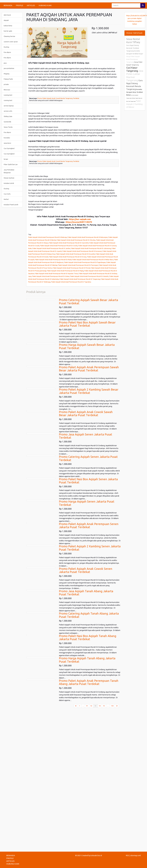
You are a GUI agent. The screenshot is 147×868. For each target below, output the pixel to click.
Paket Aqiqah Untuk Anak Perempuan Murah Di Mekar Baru (93, 260)
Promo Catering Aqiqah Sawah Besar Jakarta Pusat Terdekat (89, 302)
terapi (6, 159)
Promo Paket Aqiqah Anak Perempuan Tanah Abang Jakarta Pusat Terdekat (89, 682)
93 (96, 706)
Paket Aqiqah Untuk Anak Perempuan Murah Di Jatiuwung (91, 248)
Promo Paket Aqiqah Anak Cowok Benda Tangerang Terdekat (58, 98)
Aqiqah (6, 20)
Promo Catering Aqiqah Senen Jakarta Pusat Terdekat (88, 458)
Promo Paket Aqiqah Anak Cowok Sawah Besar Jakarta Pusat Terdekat (86, 414)
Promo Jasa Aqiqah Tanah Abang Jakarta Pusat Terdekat (86, 593)
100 (112, 706)
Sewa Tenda (8, 127)
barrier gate (8, 31)
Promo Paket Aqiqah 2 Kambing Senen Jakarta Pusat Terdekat (90, 548)
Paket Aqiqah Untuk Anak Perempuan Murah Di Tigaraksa (71, 282)
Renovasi (7, 90)
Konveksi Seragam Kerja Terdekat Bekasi (135, 92)
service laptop (9, 106)
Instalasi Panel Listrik (11, 205)
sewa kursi (7, 143)
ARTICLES (31, 5)
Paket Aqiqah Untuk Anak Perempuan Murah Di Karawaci (82, 251)
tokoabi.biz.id (96, 855)
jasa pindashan (9, 68)
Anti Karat (7, 15)
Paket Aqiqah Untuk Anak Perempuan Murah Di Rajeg (65, 271)
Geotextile (7, 122)
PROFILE (19, 5)
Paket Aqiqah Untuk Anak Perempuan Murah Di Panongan (78, 265)
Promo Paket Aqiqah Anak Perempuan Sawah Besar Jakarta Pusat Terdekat (89, 369)
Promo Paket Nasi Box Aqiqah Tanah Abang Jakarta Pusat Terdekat (88, 638)
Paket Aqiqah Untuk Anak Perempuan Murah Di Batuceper (88, 237)
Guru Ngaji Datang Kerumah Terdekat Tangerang (133, 48)
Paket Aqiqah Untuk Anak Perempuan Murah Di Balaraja (48, 237)
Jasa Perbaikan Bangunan (9, 171)
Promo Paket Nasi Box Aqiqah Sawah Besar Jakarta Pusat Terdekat (87, 324)
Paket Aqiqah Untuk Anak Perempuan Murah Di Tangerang (80, 279)
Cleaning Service (9, 36)
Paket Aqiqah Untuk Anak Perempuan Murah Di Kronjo (68, 257)
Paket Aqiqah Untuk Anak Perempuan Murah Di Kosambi (75, 254)
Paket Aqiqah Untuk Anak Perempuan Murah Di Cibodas (76, 240)
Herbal (6, 199)
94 (100, 706)
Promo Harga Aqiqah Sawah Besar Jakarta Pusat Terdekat (87, 346)
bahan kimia (8, 26)
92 (91, 706)
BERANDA (8, 5)
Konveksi (7, 138)
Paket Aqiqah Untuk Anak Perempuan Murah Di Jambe (51, 248)
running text (8, 95)
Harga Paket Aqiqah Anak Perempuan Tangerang (133, 59)
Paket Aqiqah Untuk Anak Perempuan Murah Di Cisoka (59, 246)
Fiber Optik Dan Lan (11, 164)
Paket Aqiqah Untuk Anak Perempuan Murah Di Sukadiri (89, 276)
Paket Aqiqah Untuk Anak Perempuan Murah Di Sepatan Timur (56, 273)
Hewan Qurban (9, 178)
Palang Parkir (8, 79)
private (6, 84)
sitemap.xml (135, 855)
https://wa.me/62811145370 (79, 222)
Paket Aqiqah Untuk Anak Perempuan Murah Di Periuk (71, 268)
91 (87, 706)
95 (104, 706)
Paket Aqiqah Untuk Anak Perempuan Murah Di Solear (51, 276)
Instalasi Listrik (9, 183)
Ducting (6, 47)
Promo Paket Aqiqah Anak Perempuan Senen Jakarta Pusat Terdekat (89, 526)
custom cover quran (11, 42)
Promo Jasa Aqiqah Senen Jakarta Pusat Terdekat (86, 436)
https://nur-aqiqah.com (80, 219)
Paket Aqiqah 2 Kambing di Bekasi (134, 104)
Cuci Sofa (7, 194)
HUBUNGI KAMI (45, 5)
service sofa (8, 111)
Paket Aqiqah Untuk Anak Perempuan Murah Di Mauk (53, 260)
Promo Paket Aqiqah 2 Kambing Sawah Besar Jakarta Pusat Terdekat (89, 391)
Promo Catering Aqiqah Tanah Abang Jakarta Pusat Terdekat (89, 615)
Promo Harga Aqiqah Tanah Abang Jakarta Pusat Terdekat (87, 660)
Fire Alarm (7, 52)
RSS (127, 855)
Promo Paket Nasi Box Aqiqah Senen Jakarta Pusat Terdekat (88, 481)
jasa (5, 63)
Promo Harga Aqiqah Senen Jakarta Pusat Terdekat (87, 503)
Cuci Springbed (9, 148)
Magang (7, 74)
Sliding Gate (8, 116)
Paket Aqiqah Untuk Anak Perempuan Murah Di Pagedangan (85, 262)
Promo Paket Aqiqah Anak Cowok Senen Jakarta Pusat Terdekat (86, 570)
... (83, 706)
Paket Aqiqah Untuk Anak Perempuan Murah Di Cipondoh (69, 243)
